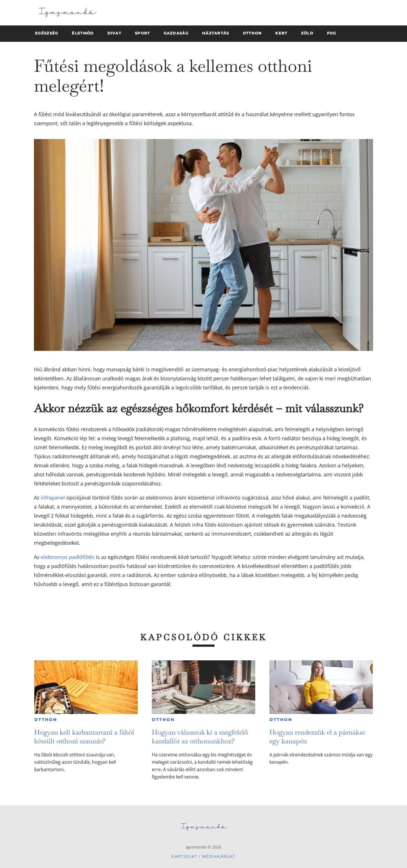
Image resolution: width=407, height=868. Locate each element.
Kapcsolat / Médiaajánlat (203, 856)
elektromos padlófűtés (68, 557)
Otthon (46, 720)
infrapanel (53, 498)
